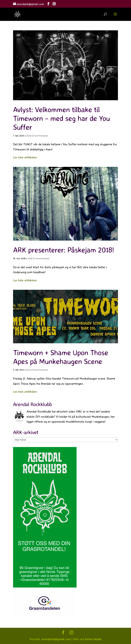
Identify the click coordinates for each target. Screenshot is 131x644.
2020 (28, 136)
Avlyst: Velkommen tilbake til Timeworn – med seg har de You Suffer (61, 118)
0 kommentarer (41, 136)
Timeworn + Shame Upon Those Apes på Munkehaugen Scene (61, 357)
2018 (30, 258)
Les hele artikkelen (25, 157)
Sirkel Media (93, 639)
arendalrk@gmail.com (56, 639)
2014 (28, 370)
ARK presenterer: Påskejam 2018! (64, 250)
